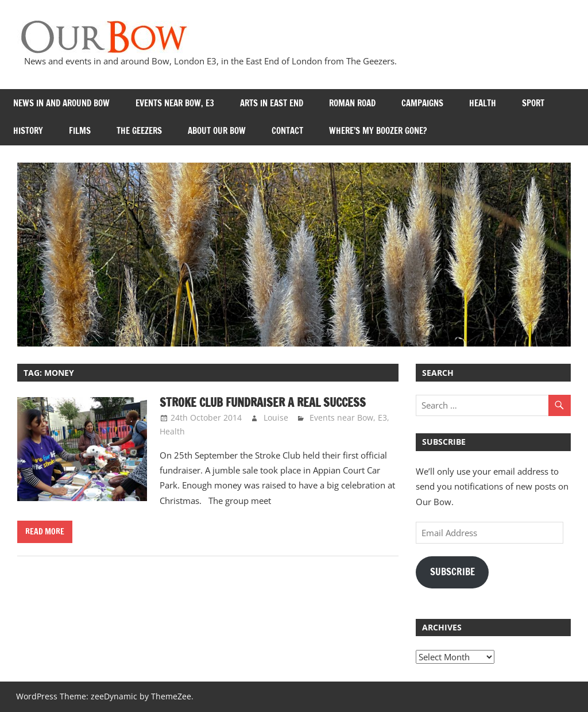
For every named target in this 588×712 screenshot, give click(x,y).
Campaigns (422, 103)
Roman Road (352, 103)
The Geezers (139, 131)
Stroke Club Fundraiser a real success (263, 403)
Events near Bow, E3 (175, 103)
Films (80, 131)
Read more (45, 532)
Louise (276, 417)
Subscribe (452, 572)
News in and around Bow (61, 103)
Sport (533, 103)
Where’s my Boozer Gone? (378, 131)
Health (483, 103)
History (28, 131)
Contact (287, 131)
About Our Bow (217, 131)
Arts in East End (272, 103)
